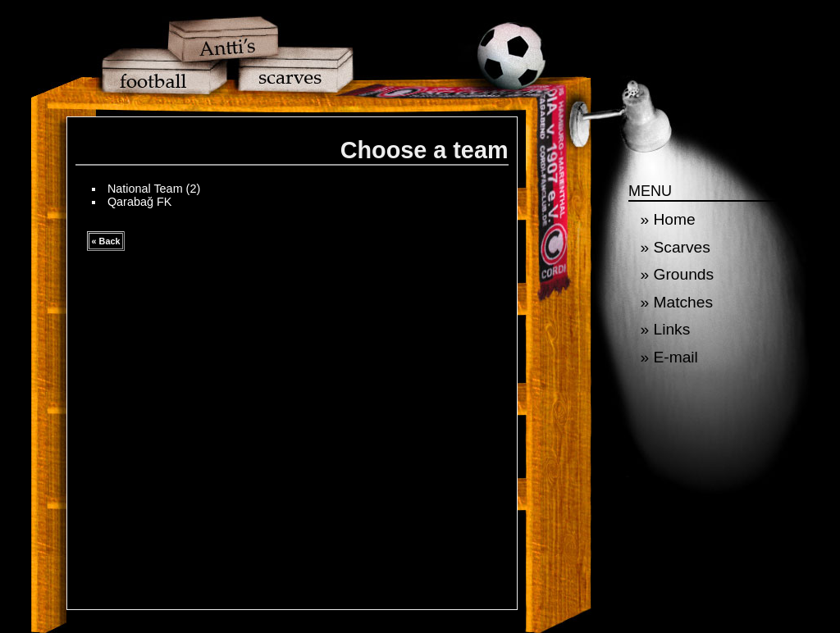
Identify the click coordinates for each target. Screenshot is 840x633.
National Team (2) (154, 189)
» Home (668, 219)
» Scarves (676, 247)
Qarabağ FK (139, 202)
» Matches (677, 302)
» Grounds (678, 274)
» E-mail (669, 357)
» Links (666, 329)
